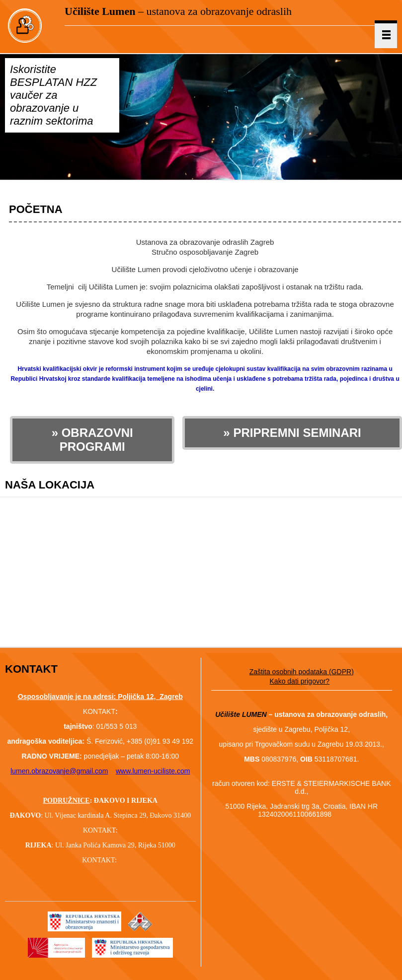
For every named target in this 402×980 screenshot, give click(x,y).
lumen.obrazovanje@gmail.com (59, 771)
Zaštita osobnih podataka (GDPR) (302, 672)
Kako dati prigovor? (300, 681)
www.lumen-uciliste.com (153, 771)
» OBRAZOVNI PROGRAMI (92, 440)
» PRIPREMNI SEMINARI (292, 433)
